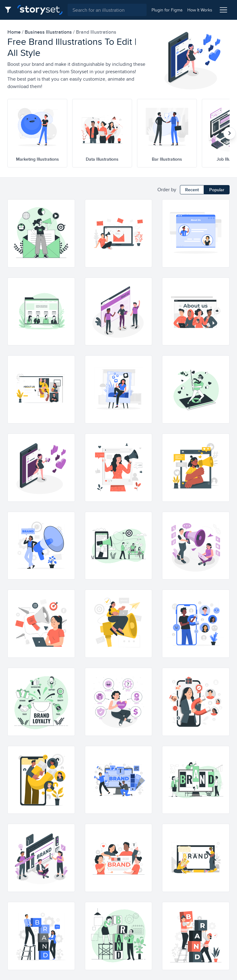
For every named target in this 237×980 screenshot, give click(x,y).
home (15, 32)
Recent (192, 190)
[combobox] (107, 10)
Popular (217, 190)
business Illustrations (49, 32)
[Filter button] (10, 10)
